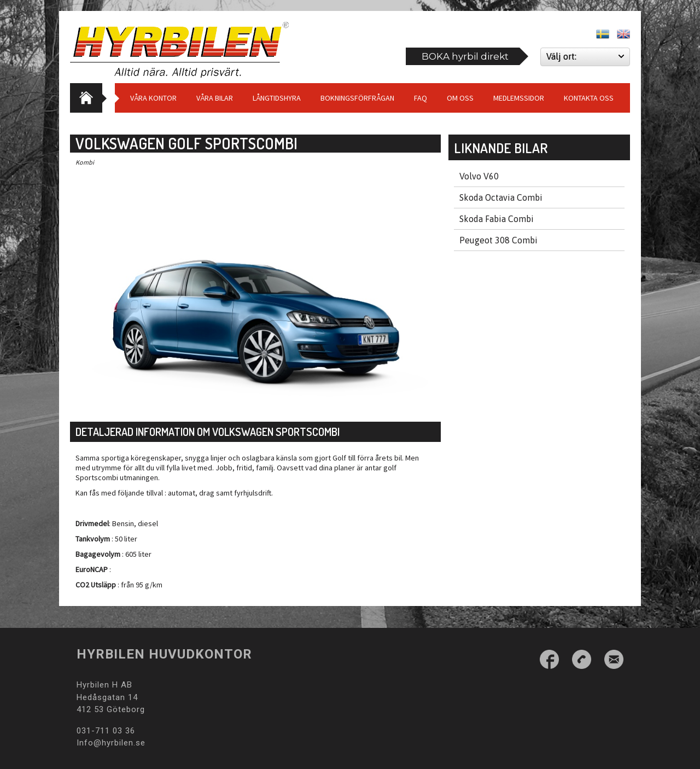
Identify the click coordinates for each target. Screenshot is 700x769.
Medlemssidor (519, 98)
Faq (421, 98)
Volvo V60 (479, 176)
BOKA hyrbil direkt (465, 56)
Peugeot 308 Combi (498, 240)
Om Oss (460, 98)
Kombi (85, 162)
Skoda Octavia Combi (501, 197)
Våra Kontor (153, 98)
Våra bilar (215, 98)
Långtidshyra (277, 98)
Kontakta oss (589, 98)
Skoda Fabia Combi (497, 219)
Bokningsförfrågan (357, 98)
